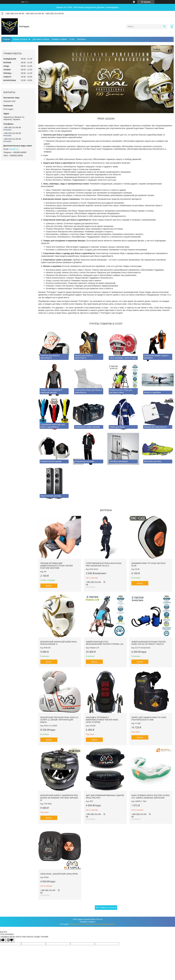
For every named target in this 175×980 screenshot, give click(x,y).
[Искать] (164, 27)
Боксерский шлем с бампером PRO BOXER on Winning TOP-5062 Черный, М (59, 798)
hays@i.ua (14, 149)
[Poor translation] (10, 940)
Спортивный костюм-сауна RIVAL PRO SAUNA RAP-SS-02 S (104, 564)
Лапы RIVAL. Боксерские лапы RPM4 (59, 874)
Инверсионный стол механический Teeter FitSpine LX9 (104, 643)
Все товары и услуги (105, 908)
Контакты (81, 39)
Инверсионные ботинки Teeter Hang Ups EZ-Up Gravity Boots (149, 643)
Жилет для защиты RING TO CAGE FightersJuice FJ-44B (149, 719)
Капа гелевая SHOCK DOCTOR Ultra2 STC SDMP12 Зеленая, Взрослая (150, 797)
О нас (72, 39)
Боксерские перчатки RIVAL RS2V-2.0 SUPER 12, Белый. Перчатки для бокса (59, 720)
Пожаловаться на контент (80, 924)
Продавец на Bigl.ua (87, 922)
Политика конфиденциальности (103, 924)
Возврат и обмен (59, 39)
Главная (6, 39)
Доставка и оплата (41, 39)
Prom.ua (99, 919)
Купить (49, 586)
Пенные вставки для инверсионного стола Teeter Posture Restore (57, 566)
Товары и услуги (20, 39)
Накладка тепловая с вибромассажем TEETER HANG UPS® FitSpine (102, 720)
